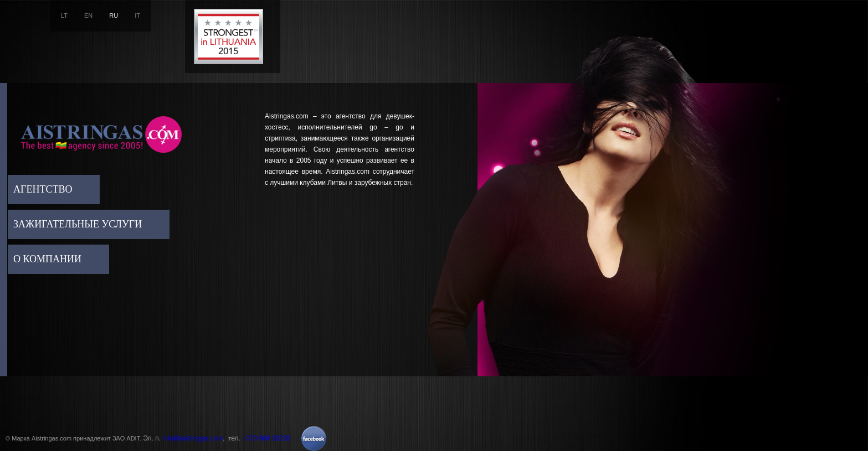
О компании (47, 259)
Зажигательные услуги (78, 224)
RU (114, 15)
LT (64, 15)
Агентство (43, 189)
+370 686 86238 (266, 438)
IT (137, 15)
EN (88, 15)
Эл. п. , (186, 438)
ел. (261, 438)
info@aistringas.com (192, 438)
